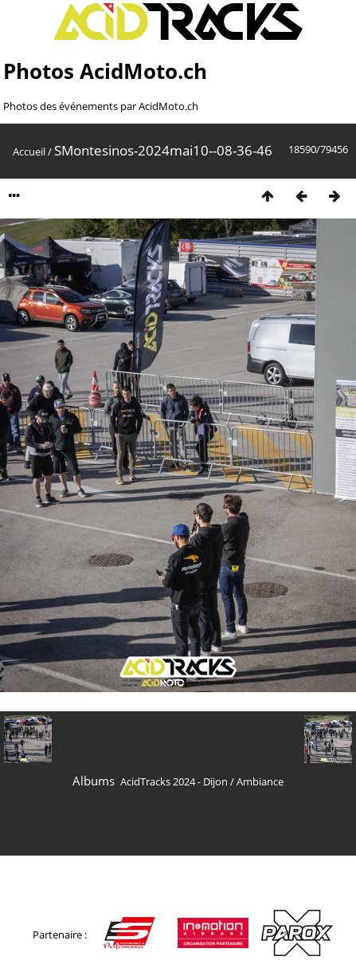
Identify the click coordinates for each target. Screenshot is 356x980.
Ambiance (260, 781)
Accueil (29, 152)
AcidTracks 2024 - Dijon (174, 781)
